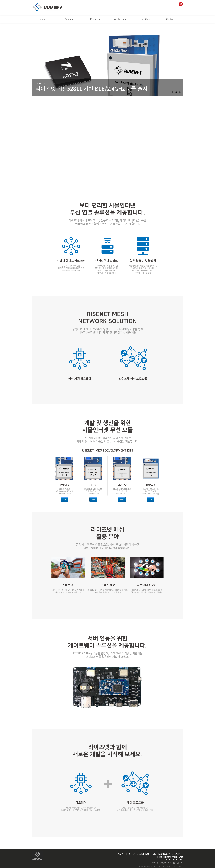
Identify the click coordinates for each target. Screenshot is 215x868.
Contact (170, 19)
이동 (65, 499)
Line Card (145, 19)
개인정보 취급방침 (175, 863)
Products (95, 19)
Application (120, 19)
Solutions (70, 19)
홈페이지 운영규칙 (159, 863)
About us (45, 19)
